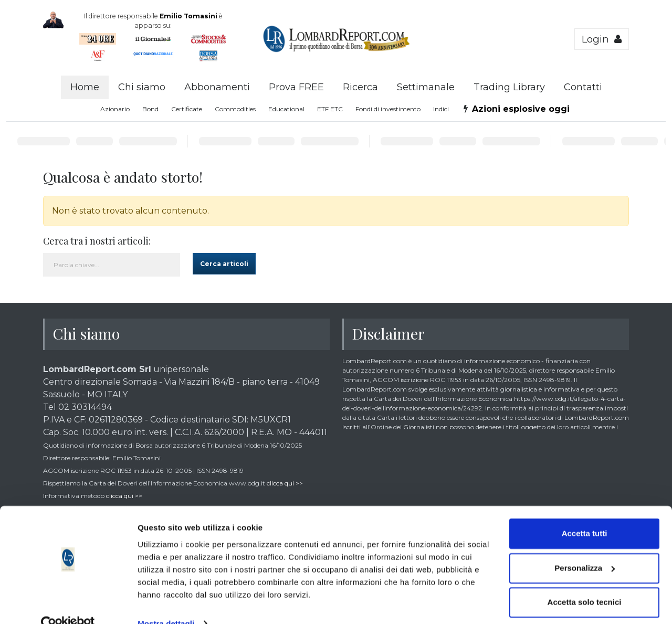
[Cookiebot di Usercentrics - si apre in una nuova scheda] (68, 604)
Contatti (583, 87)
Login (602, 39)
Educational (286, 109)
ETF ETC (330, 109)
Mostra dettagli (166, 603)
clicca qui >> (285, 483)
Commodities (235, 109)
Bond (150, 109)
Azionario (115, 109)
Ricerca (360, 87)
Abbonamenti (217, 87)
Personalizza (585, 548)
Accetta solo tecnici (585, 582)
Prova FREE (296, 87)
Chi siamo (142, 87)
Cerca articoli (224, 264)
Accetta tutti (585, 514)
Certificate (187, 109)
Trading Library (509, 87)
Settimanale (426, 87)
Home (85, 87)
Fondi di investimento (388, 109)
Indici (441, 109)
